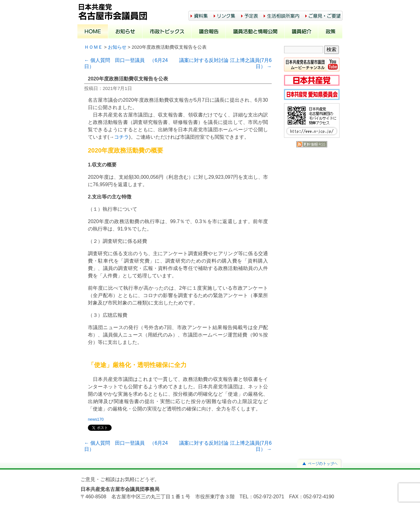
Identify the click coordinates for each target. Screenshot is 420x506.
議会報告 (209, 32)
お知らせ (125, 32)
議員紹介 (301, 32)
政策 (330, 32)
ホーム (93, 32)
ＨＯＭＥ (93, 47)
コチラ (121, 137)
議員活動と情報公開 (255, 32)
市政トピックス (167, 32)
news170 (96, 419)
